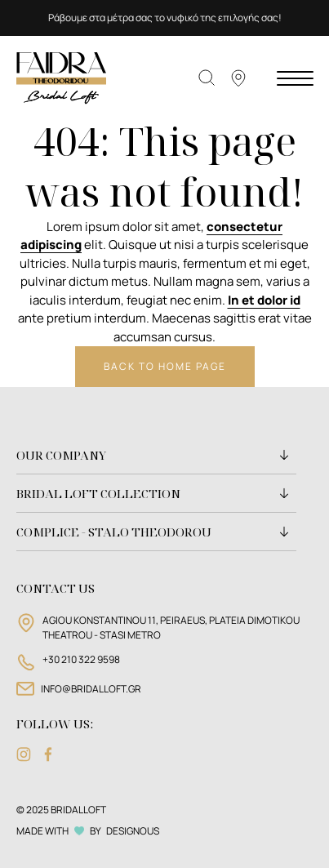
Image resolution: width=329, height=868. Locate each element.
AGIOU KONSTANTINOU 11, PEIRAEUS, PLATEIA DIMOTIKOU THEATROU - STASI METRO (171, 628)
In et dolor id (264, 300)
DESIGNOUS (133, 831)
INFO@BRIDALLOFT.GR (91, 689)
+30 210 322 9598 (81, 659)
